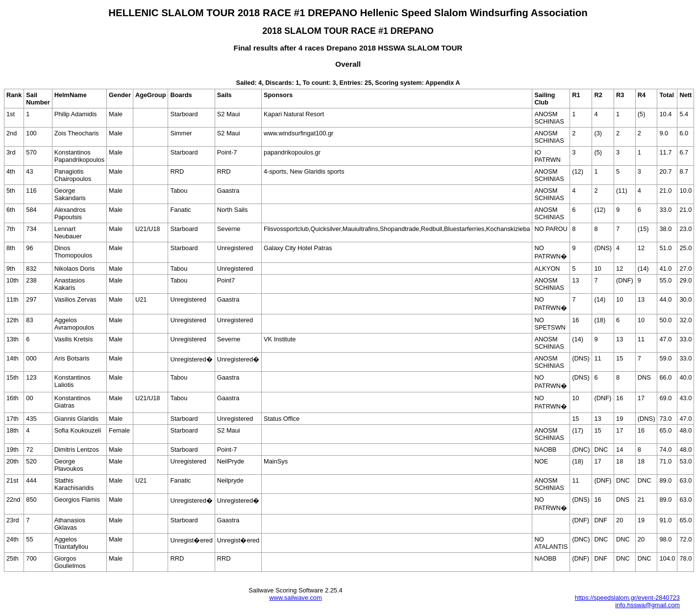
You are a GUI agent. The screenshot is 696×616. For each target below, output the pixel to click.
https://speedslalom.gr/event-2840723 (627, 598)
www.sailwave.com (295, 598)
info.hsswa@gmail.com (647, 605)
